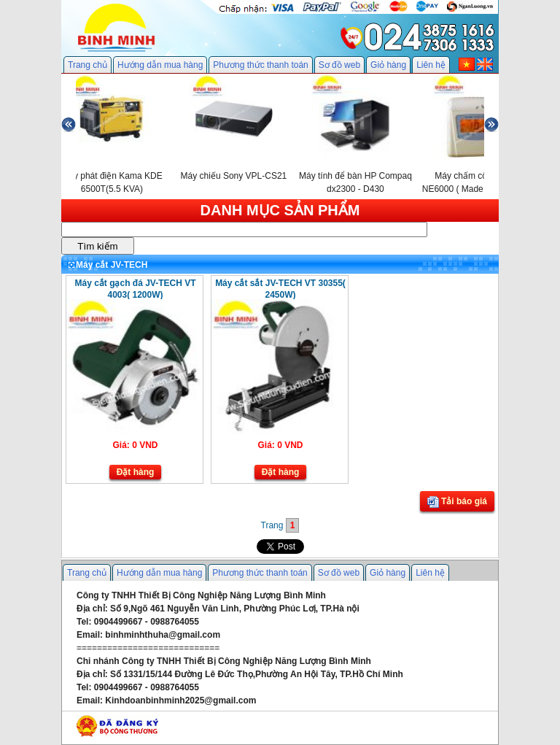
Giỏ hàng (388, 65)
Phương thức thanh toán (260, 65)
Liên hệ (431, 65)
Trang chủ (87, 65)
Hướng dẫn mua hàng (160, 65)
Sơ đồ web (339, 65)
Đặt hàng (136, 472)
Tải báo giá (457, 502)
